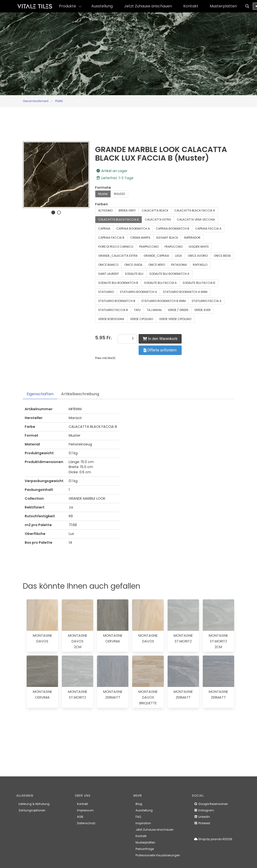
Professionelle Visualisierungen (158, 855)
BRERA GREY (127, 210)
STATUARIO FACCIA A (206, 301)
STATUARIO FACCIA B (113, 310)
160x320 (119, 194)
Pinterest (202, 823)
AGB (80, 817)
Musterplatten (223, 6)
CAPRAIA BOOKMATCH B (172, 229)
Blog (139, 804)
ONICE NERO (157, 265)
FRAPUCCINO (174, 247)
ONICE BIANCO (108, 265)
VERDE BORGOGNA (111, 319)
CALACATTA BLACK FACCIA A (195, 210)
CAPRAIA (104, 229)
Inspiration (143, 823)
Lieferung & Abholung (34, 804)
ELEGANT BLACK (167, 238)
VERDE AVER (202, 310)
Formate (103, 187)
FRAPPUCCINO (149, 247)
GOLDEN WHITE (199, 247)
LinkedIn (202, 817)
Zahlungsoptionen (32, 810)
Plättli (59, 101)
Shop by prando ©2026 (213, 839)
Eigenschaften (40, 394)
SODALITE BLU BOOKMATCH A (169, 274)
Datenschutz (86, 823)
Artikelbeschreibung (80, 394)
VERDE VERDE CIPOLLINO (175, 319)
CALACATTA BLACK (155, 210)
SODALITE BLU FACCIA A (160, 283)
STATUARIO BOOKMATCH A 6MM (185, 292)
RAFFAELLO (200, 265)
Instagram (204, 810)
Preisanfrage (145, 849)
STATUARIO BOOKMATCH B (117, 301)
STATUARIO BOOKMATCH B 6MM (163, 301)
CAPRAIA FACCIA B (111, 238)
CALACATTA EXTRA (158, 219)
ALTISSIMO (105, 210)
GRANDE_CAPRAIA (156, 256)
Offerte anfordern (160, 350)
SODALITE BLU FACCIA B (199, 283)
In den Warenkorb (160, 339)
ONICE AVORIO (198, 256)
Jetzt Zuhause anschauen (148, 6)
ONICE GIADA (133, 265)
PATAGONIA (179, 265)
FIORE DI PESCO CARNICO (116, 247)
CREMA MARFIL (140, 238)
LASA (178, 256)
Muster (103, 194)
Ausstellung (102, 6)
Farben (102, 204)
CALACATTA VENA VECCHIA (196, 219)
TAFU (137, 310)
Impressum (85, 810)
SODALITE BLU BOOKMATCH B (118, 283)
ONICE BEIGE (222, 256)
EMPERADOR (192, 238)
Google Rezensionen (211, 804)
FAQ (138, 817)
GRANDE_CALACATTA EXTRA (118, 256)
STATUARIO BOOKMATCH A (138, 292)
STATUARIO (106, 292)
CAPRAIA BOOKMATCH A (133, 229)
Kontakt (191, 6)
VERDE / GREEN (178, 310)
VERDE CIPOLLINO (142, 319)
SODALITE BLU (134, 274)
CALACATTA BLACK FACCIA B (119, 219)
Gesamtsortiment (36, 101)
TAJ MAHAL (154, 310)
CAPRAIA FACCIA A (208, 229)
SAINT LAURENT (109, 274)
